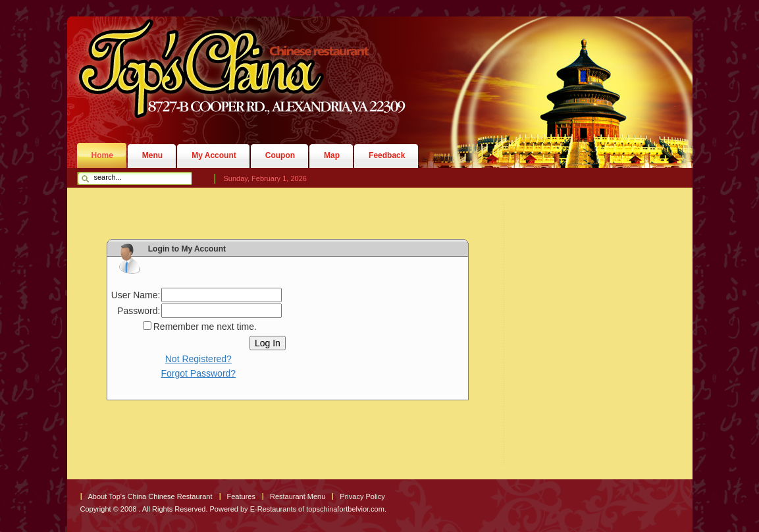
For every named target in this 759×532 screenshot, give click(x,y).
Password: (139, 311)
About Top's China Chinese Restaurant (150, 496)
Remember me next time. (205, 327)
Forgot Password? (199, 373)
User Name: (136, 295)
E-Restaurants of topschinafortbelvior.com (317, 509)
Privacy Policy (362, 496)
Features (241, 496)
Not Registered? (198, 359)
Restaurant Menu (298, 496)
